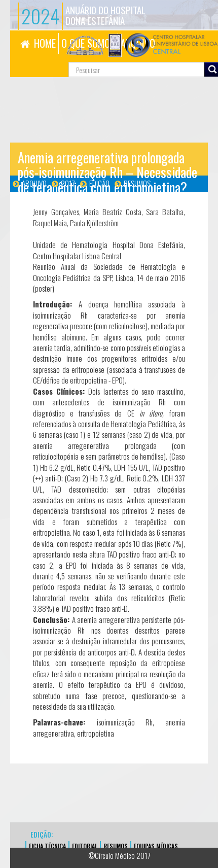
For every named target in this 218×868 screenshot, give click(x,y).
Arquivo (34, 183)
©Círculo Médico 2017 (119, 855)
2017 (68, 183)
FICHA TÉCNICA (47, 846)
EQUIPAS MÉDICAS (156, 846)
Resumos (137, 183)
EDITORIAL (85, 846)
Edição (99, 183)
